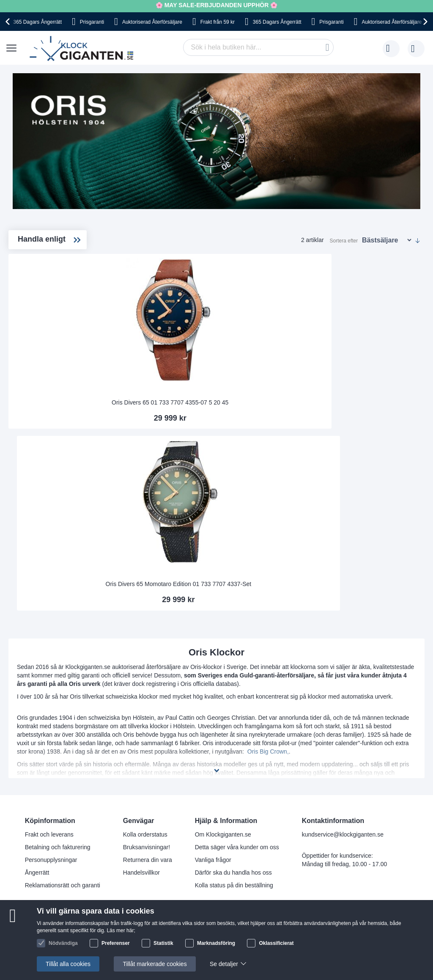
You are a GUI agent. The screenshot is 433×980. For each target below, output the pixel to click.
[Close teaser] (85, 953)
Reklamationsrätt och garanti (63, 765)
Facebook (250, 805)
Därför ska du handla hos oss (233, 752)
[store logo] (84, 49)
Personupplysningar (51, 740)
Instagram (250, 819)
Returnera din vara (148, 740)
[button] (43, 968)
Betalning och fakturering (58, 727)
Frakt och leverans (49, 714)
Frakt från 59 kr (218, 22)
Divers (39, 282)
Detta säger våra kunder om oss (237, 727)
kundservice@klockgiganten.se (343, 714)
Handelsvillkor (141, 752)
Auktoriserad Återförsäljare (152, 22)
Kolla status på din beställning (234, 765)
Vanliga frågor (213, 740)
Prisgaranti (92, 22)
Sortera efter (344, 241)
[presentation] (9, 22)
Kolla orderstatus (145, 714)
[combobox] (258, 47)
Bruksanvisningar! (147, 727)
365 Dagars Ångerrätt (37, 22)
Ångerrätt (37, 752)
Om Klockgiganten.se (223, 714)
